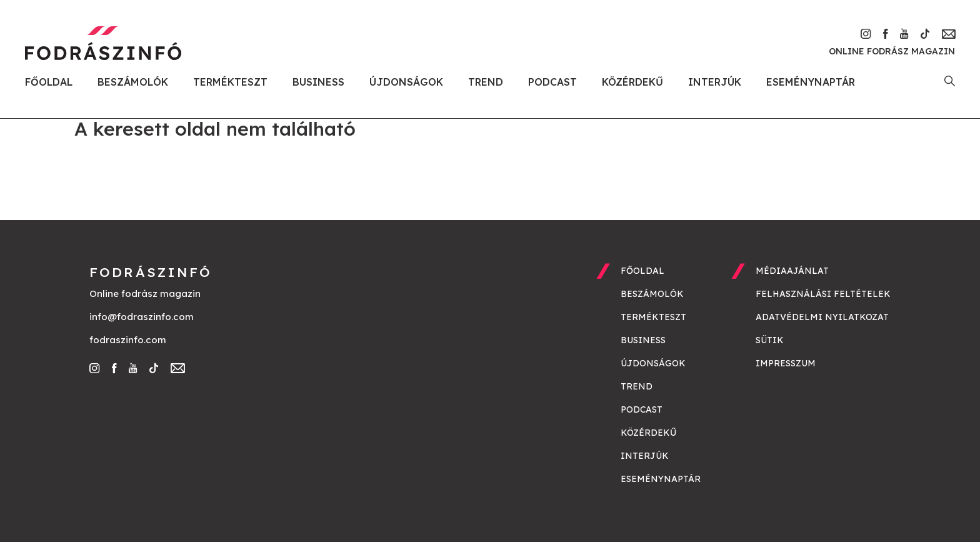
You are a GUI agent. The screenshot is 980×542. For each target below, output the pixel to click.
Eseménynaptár (811, 82)
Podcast (552, 82)
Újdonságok (406, 82)
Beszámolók (133, 82)
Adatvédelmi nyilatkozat (822, 317)
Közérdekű (632, 82)
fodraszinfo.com (128, 340)
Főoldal (49, 82)
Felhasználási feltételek (823, 294)
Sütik (770, 340)
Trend (486, 82)
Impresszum (786, 363)
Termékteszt (230, 82)
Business (318, 82)
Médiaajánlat (792, 271)
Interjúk (715, 82)
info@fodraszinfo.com (142, 317)
